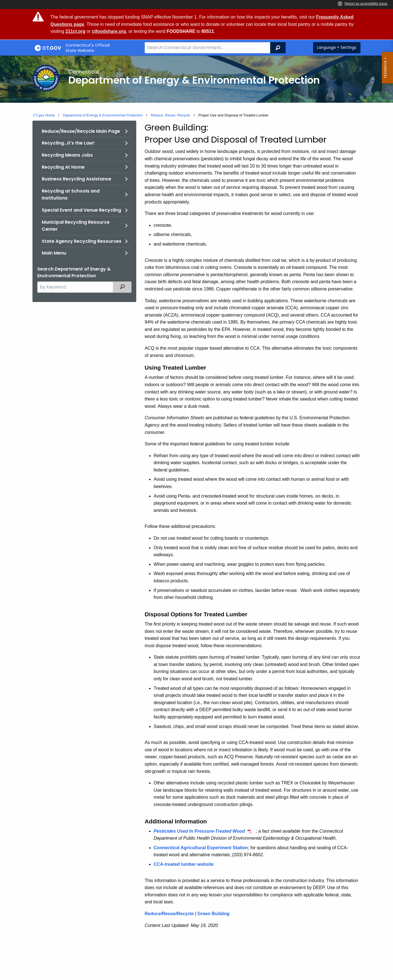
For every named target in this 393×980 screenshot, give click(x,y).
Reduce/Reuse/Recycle (169, 914)
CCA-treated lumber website (184, 864)
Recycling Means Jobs (67, 155)
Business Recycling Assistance (77, 179)
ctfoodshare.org (109, 31)
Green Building (213, 914)
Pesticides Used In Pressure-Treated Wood (199, 831)
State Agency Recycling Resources (82, 241)
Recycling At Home (63, 167)
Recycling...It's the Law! (68, 143)
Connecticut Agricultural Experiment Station (201, 848)
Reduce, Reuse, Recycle (170, 115)
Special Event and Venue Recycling (81, 210)
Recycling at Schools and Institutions (71, 195)
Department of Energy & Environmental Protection (103, 115)
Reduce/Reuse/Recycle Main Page (81, 131)
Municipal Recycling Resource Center (76, 226)
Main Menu (54, 253)
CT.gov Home (44, 115)
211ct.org (75, 31)
